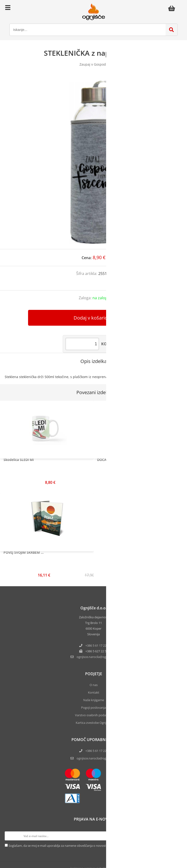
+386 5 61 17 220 (97, 645)
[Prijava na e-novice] (178, 836)
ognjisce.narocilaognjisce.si (97, 657)
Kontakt (94, 692)
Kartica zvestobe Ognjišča (93, 723)
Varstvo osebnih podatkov (94, 715)
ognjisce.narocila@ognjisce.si (97, 758)
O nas (94, 685)
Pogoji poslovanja (93, 708)
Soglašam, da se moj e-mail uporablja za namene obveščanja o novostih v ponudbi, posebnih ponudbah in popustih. (90, 846)
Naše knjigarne (94, 700)
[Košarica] (173, 8)
